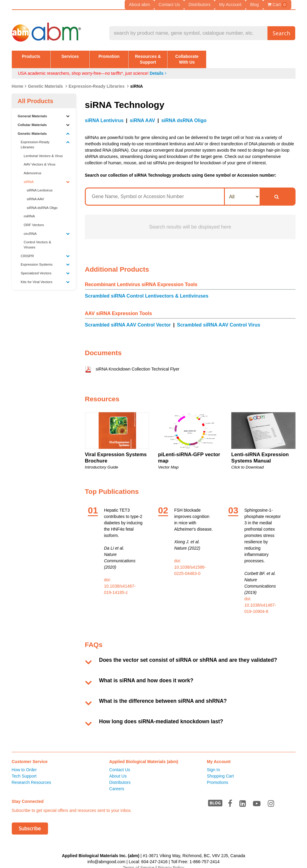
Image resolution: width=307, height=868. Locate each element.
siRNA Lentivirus (40, 184)
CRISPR (45, 250)
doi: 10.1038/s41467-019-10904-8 (260, 599)
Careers (117, 783)
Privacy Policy (171, 862)
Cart (277, 5)
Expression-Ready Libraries (96, 80)
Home (18, 80)
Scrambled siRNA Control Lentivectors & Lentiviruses (147, 290)
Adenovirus (33, 167)
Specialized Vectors (45, 267)
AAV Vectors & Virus (40, 158)
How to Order (24, 764)
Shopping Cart (220, 770)
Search (281, 33)
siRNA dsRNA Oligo (42, 202)
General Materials (44, 110)
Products (40, 56)
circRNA (47, 228)
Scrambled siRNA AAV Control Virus (219, 319)
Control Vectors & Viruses (38, 239)
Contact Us (172, 5)
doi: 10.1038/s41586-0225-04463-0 (190, 561)
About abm (143, 5)
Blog (255, 5)
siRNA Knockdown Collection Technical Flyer (138, 363)
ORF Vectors (34, 219)
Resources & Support (210, 56)
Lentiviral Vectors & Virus (43, 150)
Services (97, 56)
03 (233, 504)
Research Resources (32, 777)
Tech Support (24, 770)
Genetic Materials (45, 80)
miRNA (29, 210)
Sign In (213, 764)
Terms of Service (139, 862)
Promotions (217, 777)
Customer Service (30, 756)
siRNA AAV (35, 193)
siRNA (47, 176)
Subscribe (30, 823)
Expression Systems (45, 259)
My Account (232, 5)
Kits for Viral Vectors (45, 276)
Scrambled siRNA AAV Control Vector (128, 319)
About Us (118, 770)
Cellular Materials (44, 119)
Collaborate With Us (267, 56)
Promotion (154, 56)
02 (163, 504)
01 (93, 504)
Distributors (201, 5)
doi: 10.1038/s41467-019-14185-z (120, 580)
